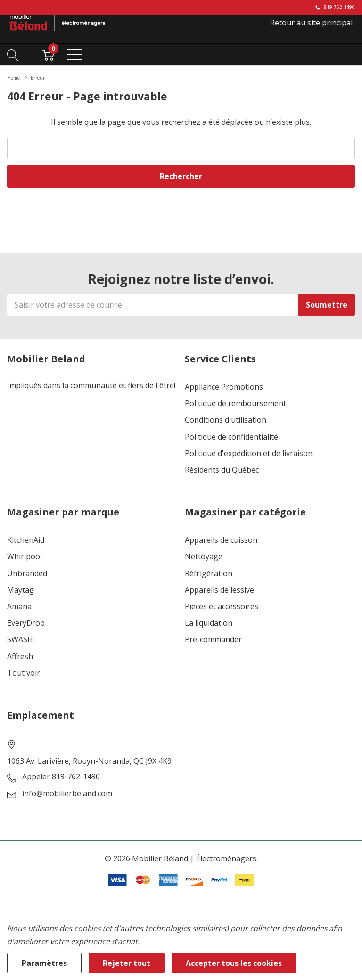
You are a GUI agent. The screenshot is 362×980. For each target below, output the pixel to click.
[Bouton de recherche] (13, 54)
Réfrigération (209, 574)
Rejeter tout (127, 963)
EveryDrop (26, 623)
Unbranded (27, 574)
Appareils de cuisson (221, 540)
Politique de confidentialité (231, 437)
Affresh (20, 657)
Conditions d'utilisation (226, 420)
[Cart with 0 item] (48, 54)
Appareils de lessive (219, 590)
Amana (19, 607)
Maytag (21, 590)
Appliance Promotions (224, 387)
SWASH (20, 640)
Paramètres (44, 963)
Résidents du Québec (222, 470)
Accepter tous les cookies (234, 963)
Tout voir (24, 673)
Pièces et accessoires (222, 607)
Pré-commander (213, 640)
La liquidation (209, 623)
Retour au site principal (311, 23)
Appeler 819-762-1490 (61, 777)
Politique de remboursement (235, 404)
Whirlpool (25, 557)
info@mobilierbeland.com (67, 794)
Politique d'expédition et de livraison (249, 453)
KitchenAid (26, 540)
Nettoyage (204, 557)
